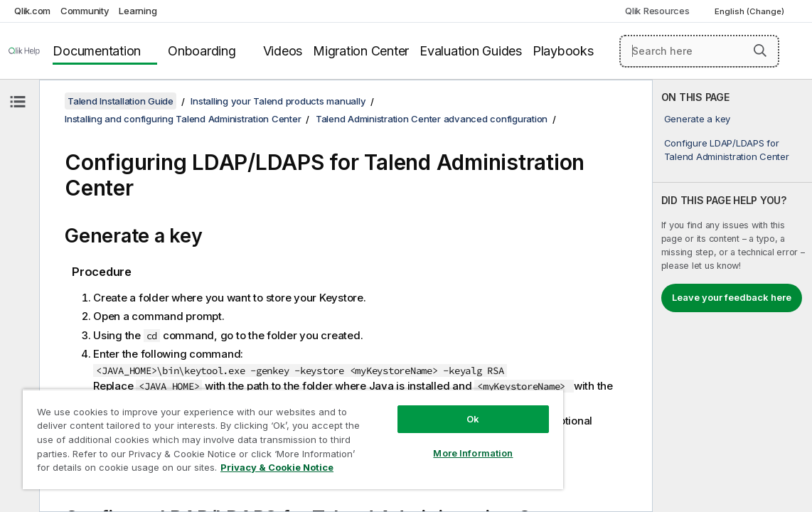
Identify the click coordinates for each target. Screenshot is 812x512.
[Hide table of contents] (18, 102)
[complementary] (732, 296)
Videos (283, 51)
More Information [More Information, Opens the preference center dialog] (415, 442)
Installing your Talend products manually (278, 101)
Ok (415, 408)
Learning (138, 11)
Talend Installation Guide (121, 101)
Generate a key (698, 119)
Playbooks (563, 51)
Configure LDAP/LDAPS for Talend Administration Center (727, 149)
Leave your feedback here (732, 297)
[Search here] (700, 51)
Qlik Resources (657, 11)
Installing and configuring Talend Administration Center (183, 119)
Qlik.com (32, 11)
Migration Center (361, 51)
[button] (760, 50)
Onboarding (202, 51)
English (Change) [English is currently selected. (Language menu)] (750, 11)
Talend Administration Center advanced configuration (432, 119)
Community (85, 11)
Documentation (97, 51)
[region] (258, 434)
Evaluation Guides (471, 51)
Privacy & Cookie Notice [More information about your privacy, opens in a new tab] (215, 470)
